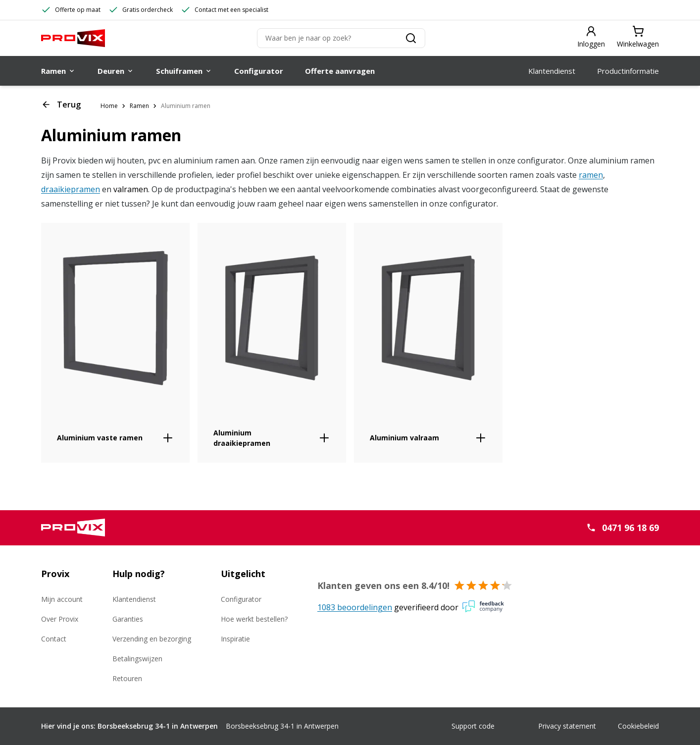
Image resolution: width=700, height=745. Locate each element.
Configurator (241, 599)
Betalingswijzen (137, 659)
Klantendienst (134, 599)
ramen (591, 175)
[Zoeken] (341, 38)
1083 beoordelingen (355, 607)
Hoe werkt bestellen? (254, 619)
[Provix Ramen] (73, 38)
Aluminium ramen (186, 106)
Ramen (139, 106)
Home (109, 106)
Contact (54, 639)
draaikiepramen (71, 189)
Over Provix (60, 619)
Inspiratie (235, 639)
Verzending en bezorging (152, 639)
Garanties (128, 619)
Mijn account (62, 599)
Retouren (127, 678)
